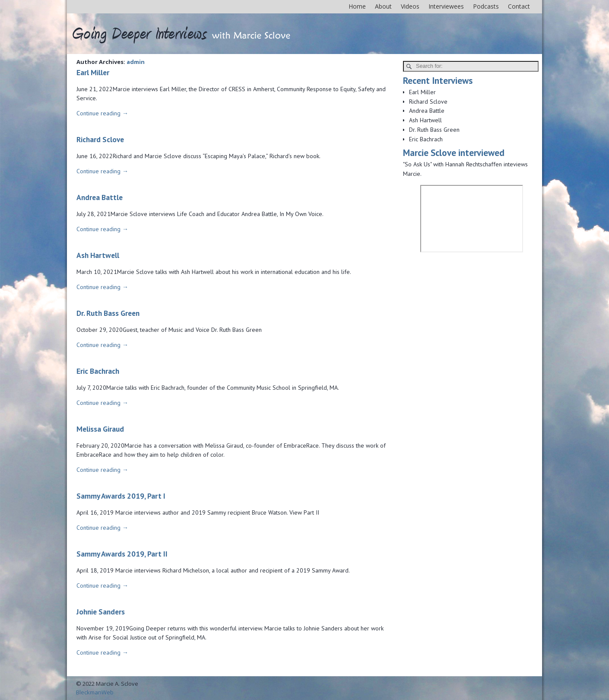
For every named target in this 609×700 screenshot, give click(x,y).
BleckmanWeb (95, 692)
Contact (519, 6)
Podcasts (486, 6)
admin (136, 62)
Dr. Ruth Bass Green (108, 313)
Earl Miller (93, 72)
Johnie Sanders (101, 612)
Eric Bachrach (98, 371)
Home (357, 6)
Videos (410, 6)
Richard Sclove (100, 139)
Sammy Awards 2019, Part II (122, 554)
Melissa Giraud (100, 429)
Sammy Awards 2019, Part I (121, 496)
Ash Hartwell (98, 255)
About (383, 6)
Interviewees (446, 6)
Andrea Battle (100, 197)
